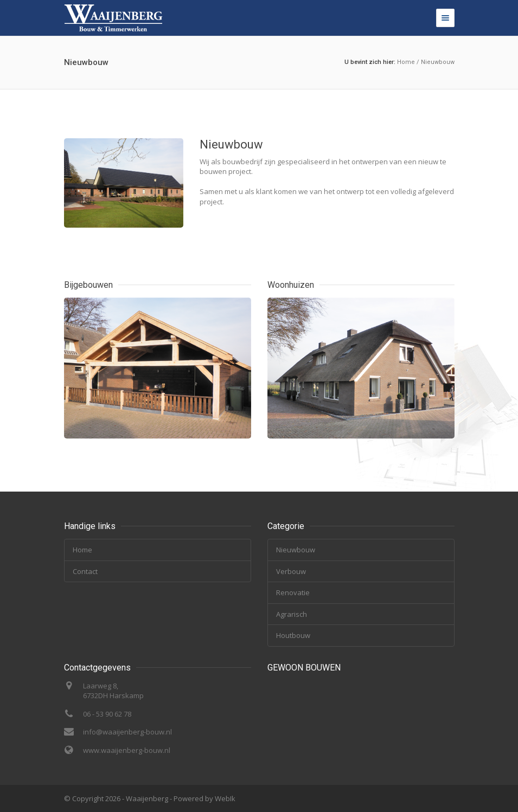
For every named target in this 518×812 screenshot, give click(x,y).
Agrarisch (292, 614)
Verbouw (291, 571)
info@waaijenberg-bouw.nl (127, 732)
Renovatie (293, 592)
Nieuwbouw (438, 62)
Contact (85, 571)
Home (406, 62)
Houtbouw (293, 635)
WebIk (225, 798)
